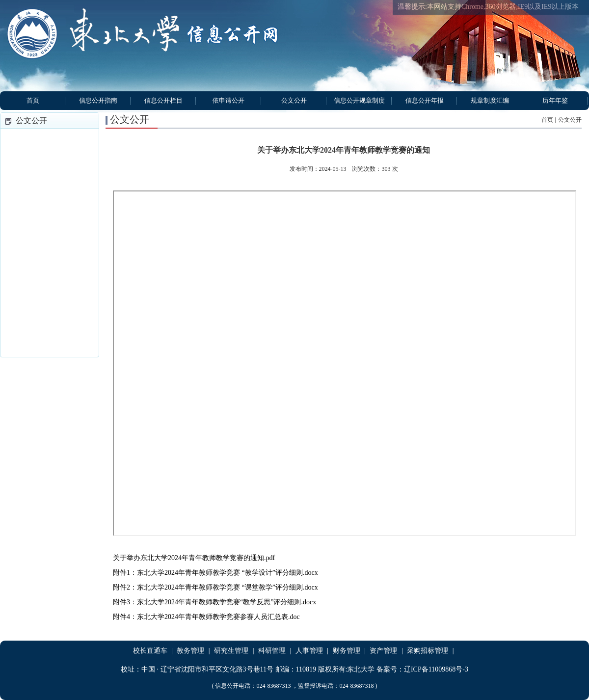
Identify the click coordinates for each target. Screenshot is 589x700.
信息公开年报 (425, 100)
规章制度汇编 (490, 100)
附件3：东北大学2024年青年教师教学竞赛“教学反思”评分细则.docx (214, 602)
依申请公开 (228, 100)
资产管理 (383, 651)
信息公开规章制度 (359, 100)
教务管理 (190, 651)
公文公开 (294, 100)
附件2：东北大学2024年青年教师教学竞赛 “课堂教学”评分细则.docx (215, 587)
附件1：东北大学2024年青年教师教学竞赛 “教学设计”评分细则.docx (215, 573)
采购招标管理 (428, 651)
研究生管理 (231, 651)
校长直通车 (150, 651)
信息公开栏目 (163, 100)
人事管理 (309, 651)
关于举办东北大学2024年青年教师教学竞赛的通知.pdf (194, 558)
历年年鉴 (555, 100)
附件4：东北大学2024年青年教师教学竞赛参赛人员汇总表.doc (206, 617)
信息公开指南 (98, 100)
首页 (33, 100)
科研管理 (272, 651)
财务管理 (347, 651)
